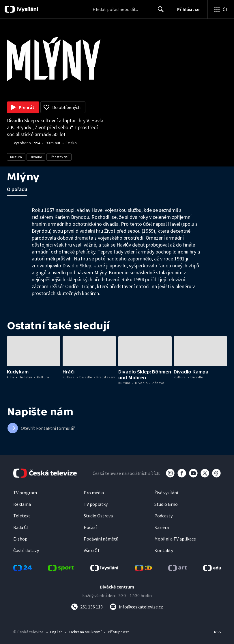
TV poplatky (96, 504)
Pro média (94, 493)
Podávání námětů (101, 539)
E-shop (20, 539)
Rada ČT (21, 527)
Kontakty (164, 550)
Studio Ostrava (98, 516)
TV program (25, 493)
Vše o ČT (92, 550)
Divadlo (36, 157)
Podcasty (163, 516)
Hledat (159, 12)
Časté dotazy (26, 550)
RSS (217, 632)
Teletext (22, 516)
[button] (34, 351)
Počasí (90, 527)
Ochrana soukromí (85, 632)
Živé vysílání (166, 493)
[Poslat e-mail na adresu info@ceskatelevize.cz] (136, 607)
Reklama (22, 504)
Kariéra (162, 527)
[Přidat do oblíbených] (63, 107)
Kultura (16, 157)
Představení (59, 157)
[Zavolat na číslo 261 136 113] (87, 607)
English (56, 632)
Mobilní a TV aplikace (175, 539)
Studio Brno (166, 504)
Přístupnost (118, 632)
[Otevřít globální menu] (221, 9)
